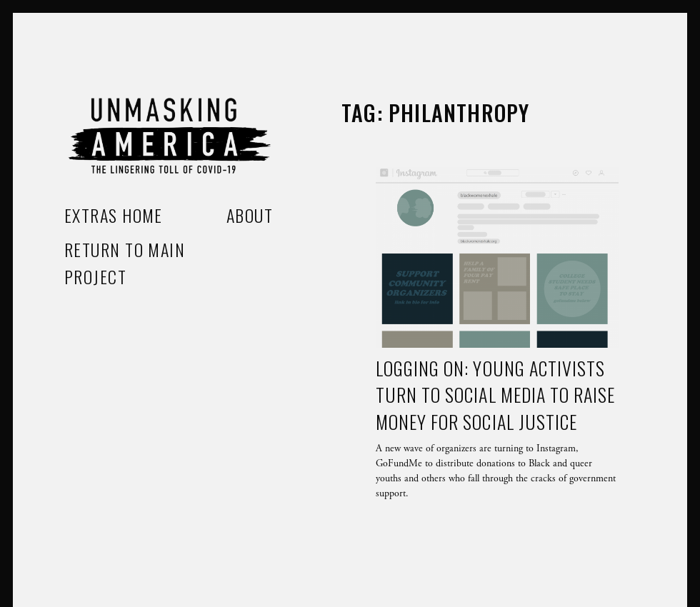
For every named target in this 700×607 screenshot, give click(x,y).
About (250, 215)
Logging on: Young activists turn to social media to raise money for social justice (495, 395)
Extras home (114, 215)
